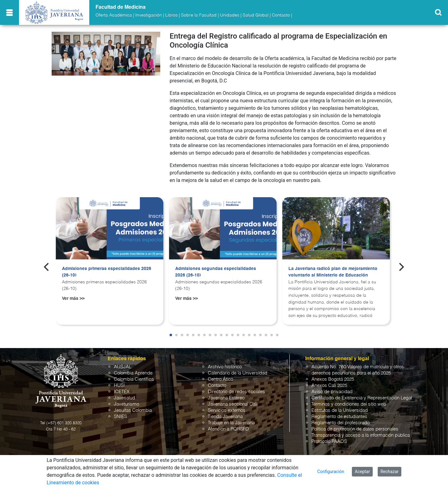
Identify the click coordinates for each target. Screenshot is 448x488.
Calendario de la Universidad (238, 373)
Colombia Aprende (133, 373)
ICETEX (122, 392)
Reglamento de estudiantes (339, 417)
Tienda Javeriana (225, 417)
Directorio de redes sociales (236, 392)
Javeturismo (126, 404)
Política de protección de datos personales (355, 429)
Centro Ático (220, 379)
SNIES (120, 417)
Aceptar (362, 472)
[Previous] (47, 267)
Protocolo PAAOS (329, 442)
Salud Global (256, 15)
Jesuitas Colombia (133, 410)
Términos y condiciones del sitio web (349, 404)
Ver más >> (73, 299)
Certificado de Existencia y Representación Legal (362, 398)
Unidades (230, 15)
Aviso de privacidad (332, 392)
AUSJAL (123, 367)
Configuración (331, 472)
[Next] (401, 267)
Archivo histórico (225, 367)
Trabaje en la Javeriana (231, 423)
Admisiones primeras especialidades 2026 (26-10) (107, 272)
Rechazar (390, 472)
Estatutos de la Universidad (340, 410)
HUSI (119, 386)
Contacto (281, 15)
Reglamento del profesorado (341, 423)
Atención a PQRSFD (228, 429)
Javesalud (124, 398)
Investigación (149, 15)
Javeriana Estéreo (226, 398)
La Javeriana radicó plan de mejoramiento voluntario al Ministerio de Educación (333, 272)
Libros (171, 15)
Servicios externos (227, 410)
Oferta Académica (114, 15)
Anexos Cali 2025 (329, 386)
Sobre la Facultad (199, 15)
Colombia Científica (134, 379)
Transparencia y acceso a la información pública (361, 435)
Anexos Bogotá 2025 (333, 379)
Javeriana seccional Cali (233, 404)
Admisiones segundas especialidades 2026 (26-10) (216, 272)
